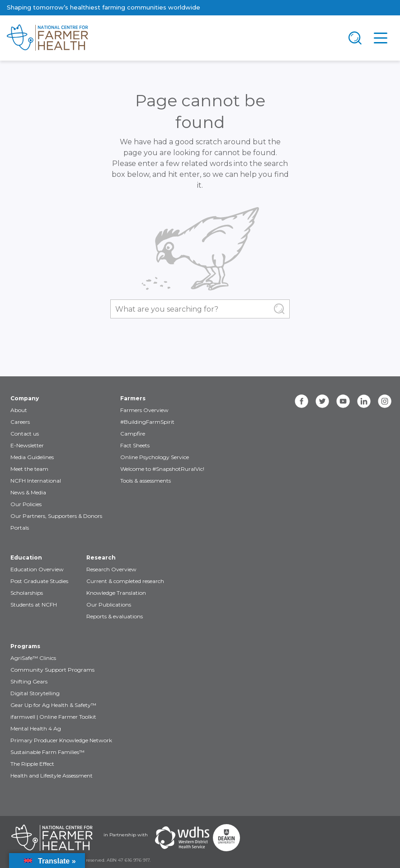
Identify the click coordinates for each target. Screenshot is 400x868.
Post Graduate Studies (39, 581)
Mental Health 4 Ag (36, 728)
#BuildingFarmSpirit (147, 422)
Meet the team (29, 469)
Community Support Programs (52, 670)
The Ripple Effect (32, 764)
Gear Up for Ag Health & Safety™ (53, 705)
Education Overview (37, 569)
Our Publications (109, 605)
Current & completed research (125, 581)
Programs (25, 646)
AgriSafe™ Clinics (33, 658)
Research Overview (111, 569)
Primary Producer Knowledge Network (61, 740)
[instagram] (385, 401)
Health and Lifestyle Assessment (52, 776)
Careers (20, 422)
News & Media (28, 492)
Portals (20, 528)
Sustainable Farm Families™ (47, 752)
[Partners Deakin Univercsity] (226, 838)
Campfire (133, 434)
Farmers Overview (144, 410)
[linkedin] (364, 401)
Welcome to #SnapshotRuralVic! (162, 469)
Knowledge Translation (116, 593)
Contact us (25, 434)
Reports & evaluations (115, 616)
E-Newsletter (27, 445)
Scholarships (27, 593)
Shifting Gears (29, 681)
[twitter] (322, 401)
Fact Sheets (135, 445)
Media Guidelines (32, 457)
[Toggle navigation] (355, 38)
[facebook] (301, 401)
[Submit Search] (279, 309)
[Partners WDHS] (182, 838)
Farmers (133, 398)
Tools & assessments (146, 481)
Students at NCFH (34, 605)
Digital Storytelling (35, 693)
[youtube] (343, 401)
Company (25, 398)
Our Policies (26, 504)
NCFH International (36, 481)
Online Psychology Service (155, 457)
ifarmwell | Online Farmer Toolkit (53, 717)
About (19, 410)
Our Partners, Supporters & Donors (56, 516)
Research (101, 557)
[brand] (171, 38)
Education (26, 557)
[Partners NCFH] (52, 838)
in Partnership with (126, 835)
